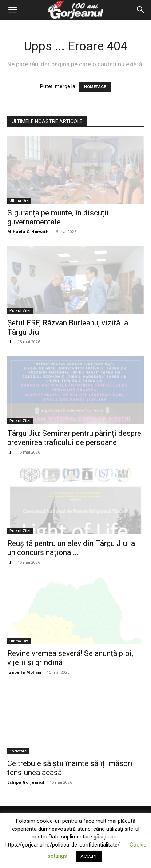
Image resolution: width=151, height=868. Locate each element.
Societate (18, 751)
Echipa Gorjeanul (26, 782)
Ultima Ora (19, 200)
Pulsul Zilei (20, 310)
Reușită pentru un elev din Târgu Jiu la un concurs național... (71, 548)
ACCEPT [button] (89, 856)
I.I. (10, 342)
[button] (12, 10)
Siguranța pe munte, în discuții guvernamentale (58, 217)
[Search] (141, 10)
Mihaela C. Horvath (28, 232)
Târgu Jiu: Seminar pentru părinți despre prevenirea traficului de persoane (74, 438)
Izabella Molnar (25, 672)
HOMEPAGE (95, 87)
